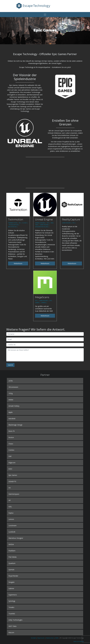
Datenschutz (50, 638)
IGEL (10, 507)
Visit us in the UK (79, 641)
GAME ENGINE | (45, 225)
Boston (11, 437)
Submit (10, 365)
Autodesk (12, 419)
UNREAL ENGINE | (41, 223)
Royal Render (13, 576)
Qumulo (11, 570)
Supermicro (13, 595)
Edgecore (12, 463)
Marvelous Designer (16, 538)
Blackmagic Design (15, 425)
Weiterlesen (18, 263)
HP (10, 500)
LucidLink (12, 532)
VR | (20, 223)
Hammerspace (14, 494)
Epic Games (13, 475)
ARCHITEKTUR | (13, 227)
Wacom (11, 632)
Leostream (13, 526)
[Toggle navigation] (45, 15)
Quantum (12, 563)
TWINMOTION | (13, 223)
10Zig (11, 393)
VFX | (49, 223)
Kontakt (33, 638)
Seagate (12, 582)
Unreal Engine (44, 219)
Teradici (11, 607)
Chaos (11, 444)
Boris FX (12, 431)
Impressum (41, 638)
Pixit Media (13, 557)
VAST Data (12, 626)
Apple (11, 412)
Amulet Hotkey (14, 406)
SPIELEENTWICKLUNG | (42, 227)
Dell (10, 456)
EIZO (10, 469)
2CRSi (11, 381)
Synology (12, 601)
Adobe (11, 400)
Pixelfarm (12, 551)
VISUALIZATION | (14, 225)
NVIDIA (11, 544)
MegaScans (42, 297)
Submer (11, 588)
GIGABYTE (12, 481)
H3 (10, 488)
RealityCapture (71, 219)
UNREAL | (44, 303)
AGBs (57, 638)
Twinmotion (16, 219)
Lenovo (11, 519)
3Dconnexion (13, 387)
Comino (11, 450)
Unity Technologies (15, 620)
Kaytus (11, 513)
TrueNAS (12, 614)
